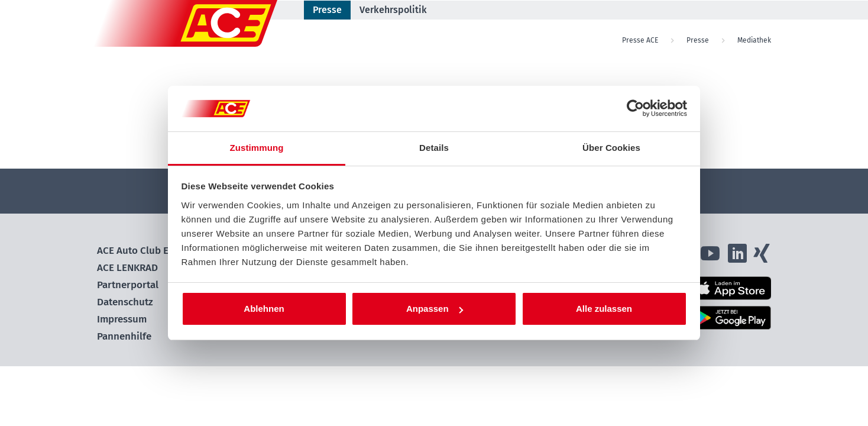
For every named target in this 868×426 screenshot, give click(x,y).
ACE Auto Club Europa (146, 251)
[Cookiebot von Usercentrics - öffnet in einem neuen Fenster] (635, 109)
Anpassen (435, 309)
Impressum (122, 319)
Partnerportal (128, 285)
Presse (327, 10)
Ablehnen (264, 309)
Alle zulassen (604, 309)
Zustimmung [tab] (257, 148)
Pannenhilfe (124, 336)
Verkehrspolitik (393, 10)
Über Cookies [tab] (611, 148)
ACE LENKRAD (127, 268)
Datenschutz (125, 302)
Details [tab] (434, 148)
